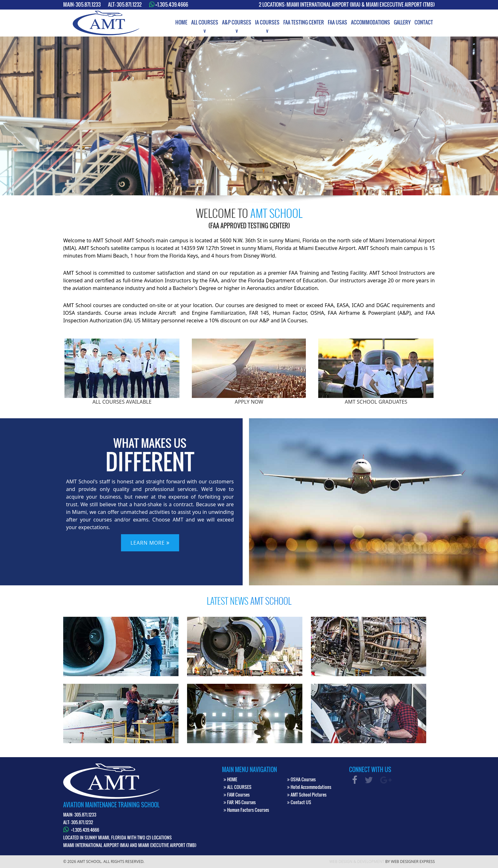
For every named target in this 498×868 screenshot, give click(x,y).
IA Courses (267, 22)
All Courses (205, 22)
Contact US (299, 802)
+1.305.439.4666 (172, 4)
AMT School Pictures (307, 794)
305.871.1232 (129, 4)
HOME (230, 779)
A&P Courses (237, 22)
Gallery (402, 22)
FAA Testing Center (304, 22)
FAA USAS (337, 22)
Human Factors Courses (246, 810)
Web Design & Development (357, 861)
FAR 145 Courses (240, 802)
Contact (424, 22)
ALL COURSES (238, 787)
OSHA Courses (301, 779)
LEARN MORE (150, 543)
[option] (249, 116)
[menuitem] (181, 22)
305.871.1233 (88, 4)
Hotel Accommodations (309, 787)
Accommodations (370, 22)
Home (181, 22)
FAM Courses (237, 794)
